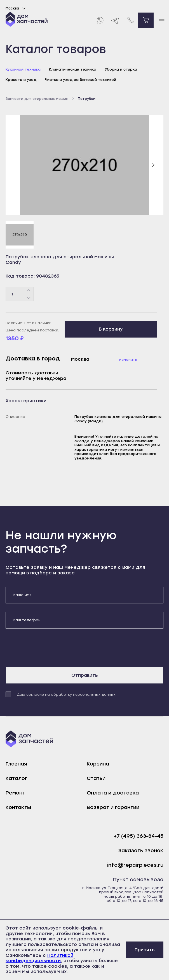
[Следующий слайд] (153, 165)
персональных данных (94, 695)
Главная (16, 764)
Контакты (18, 807)
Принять (145, 950)
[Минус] (29, 298)
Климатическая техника (73, 69)
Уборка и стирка (121, 69)
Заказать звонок (141, 851)
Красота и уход (21, 80)
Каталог (16, 778)
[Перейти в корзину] (146, 20)
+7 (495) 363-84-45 (139, 836)
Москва (16, 8)
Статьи (96, 778)
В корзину (111, 329)
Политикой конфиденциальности (39, 958)
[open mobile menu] (161, 20)
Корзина (98, 764)
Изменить (128, 359)
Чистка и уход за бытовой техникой (81, 80)
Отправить (85, 675)
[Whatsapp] (100, 20)
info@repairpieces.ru (135, 865)
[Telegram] (115, 20)
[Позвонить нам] (131, 20)
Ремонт (15, 793)
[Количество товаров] (20, 294)
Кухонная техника (23, 69)
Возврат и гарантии (113, 807)
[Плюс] (29, 291)
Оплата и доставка (113, 793)
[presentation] (48, 648)
